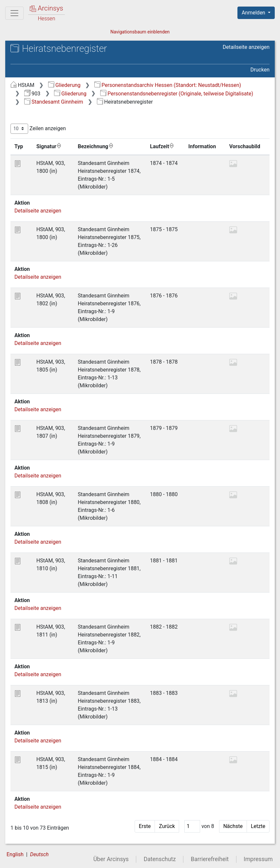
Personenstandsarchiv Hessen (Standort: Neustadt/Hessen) (168, 85)
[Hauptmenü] (14, 13)
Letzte (258, 826)
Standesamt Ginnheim (54, 102)
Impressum (258, 859)
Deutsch (39, 854)
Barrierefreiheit (210, 859)
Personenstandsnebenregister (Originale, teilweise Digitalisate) (177, 94)
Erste (145, 826)
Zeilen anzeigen (38, 129)
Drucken (260, 70)
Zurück (167, 826)
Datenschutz (160, 859)
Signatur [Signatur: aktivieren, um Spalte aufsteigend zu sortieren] (49, 146)
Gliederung (64, 85)
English (15, 854)
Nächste (233, 826)
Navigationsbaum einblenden (140, 32)
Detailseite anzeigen (246, 47)
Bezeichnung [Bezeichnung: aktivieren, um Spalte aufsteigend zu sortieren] (95, 146)
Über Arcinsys (111, 859)
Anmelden (254, 13)
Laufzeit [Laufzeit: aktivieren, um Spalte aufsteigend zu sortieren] (162, 146)
